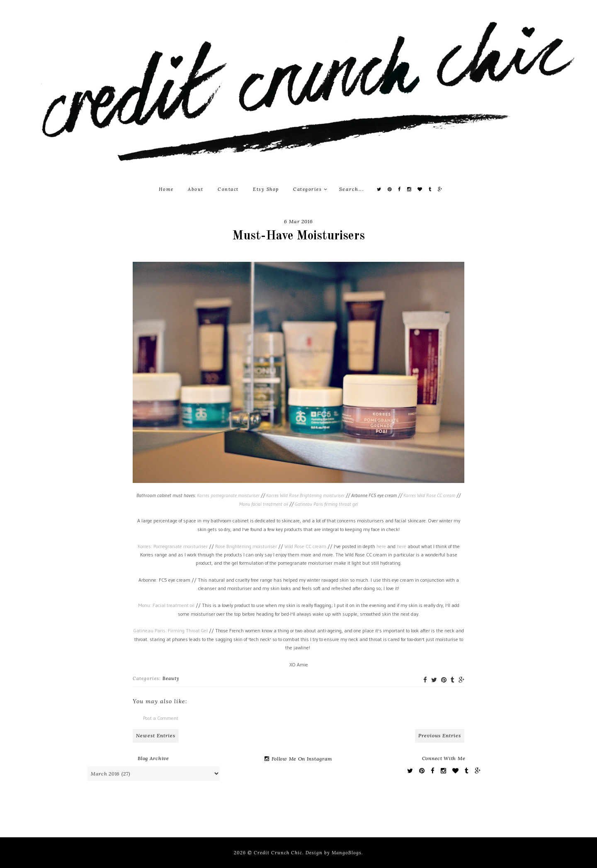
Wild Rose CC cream (306, 546)
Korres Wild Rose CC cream (429, 495)
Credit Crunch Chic (278, 853)
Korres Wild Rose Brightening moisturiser (305, 495)
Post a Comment (161, 718)
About (196, 189)
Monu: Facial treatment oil (166, 605)
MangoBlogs (347, 853)
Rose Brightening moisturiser (246, 546)
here (381, 546)
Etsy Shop (266, 189)
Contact (228, 189)
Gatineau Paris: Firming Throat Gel (171, 630)
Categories (310, 189)
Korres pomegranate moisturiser (228, 495)
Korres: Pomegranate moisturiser (173, 546)
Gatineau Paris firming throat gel (326, 504)
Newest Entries (156, 735)
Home (166, 189)
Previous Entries (440, 735)
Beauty (171, 678)
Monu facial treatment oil (264, 504)
